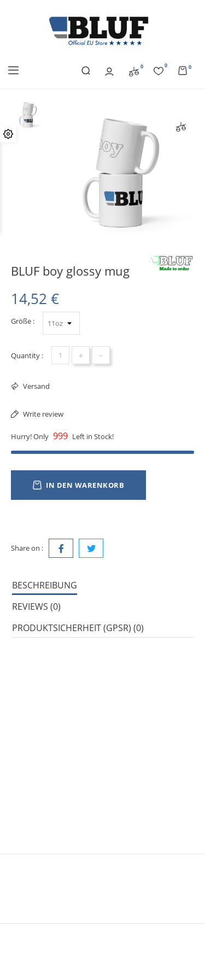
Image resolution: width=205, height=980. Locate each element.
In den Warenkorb (78, 485)
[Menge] (60, 355)
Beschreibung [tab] (45, 585)
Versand (36, 386)
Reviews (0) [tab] (36, 606)
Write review (42, 414)
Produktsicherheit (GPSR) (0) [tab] (78, 628)
